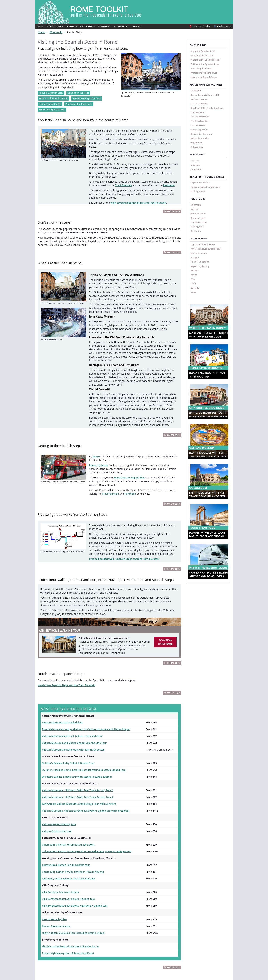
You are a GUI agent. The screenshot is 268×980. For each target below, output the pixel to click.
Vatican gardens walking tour (58, 771)
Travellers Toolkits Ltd (135, 978)
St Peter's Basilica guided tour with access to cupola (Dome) (74, 726)
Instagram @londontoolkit (106, 955)
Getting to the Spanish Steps (86, 95)
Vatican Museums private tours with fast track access (71, 700)
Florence (195, 270)
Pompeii (195, 257)
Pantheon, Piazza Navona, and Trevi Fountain (66, 823)
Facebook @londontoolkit (106, 949)
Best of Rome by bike (53, 862)
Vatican (194, 209)
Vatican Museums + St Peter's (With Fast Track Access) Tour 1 (75, 739)
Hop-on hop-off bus (200, 183)
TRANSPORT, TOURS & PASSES (207, 177)
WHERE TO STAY (55, 26)
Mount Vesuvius (199, 253)
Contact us (160, 960)
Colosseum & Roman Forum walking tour (64, 810)
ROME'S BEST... (198, 154)
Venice (194, 275)
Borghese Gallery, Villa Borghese (207, 108)
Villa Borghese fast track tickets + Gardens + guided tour (72, 849)
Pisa (193, 279)
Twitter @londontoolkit (105, 967)
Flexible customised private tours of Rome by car (68, 888)
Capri (193, 283)
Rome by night (198, 213)
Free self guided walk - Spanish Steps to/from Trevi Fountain (121, 514)
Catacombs (196, 169)
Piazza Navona (198, 125)
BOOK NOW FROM (165, 595)
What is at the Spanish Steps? (54, 95)
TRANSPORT (104, 26)
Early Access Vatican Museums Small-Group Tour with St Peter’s (76, 752)
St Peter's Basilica (199, 103)
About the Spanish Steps (51, 90)
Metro (95, 418)
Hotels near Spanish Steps (52, 106)
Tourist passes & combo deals (205, 187)
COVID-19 (137, 26)
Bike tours (196, 231)
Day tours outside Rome (203, 244)
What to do (55, 32)
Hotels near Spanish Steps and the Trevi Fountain (64, 638)
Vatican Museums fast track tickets (61, 674)
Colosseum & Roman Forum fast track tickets (66, 791)
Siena (193, 292)
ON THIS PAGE (198, 45)
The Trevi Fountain (200, 121)
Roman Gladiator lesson (55, 868)
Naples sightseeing (200, 266)
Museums (195, 165)
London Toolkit (202, 26)
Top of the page (172, 199)
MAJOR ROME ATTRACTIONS (206, 85)
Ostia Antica (197, 147)
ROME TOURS (198, 199)
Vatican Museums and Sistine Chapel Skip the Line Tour (72, 694)
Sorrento (195, 288)
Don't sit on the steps (78, 90)
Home (41, 32)
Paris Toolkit (223, 26)
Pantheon (157, 174)
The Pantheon (198, 112)
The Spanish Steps (200, 116)
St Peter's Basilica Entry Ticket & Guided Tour (66, 713)
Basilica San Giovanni (201, 134)
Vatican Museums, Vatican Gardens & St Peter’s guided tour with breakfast (82, 758)
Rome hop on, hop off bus (126, 437)
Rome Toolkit (49, 949)
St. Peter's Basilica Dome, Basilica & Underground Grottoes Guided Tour (80, 720)
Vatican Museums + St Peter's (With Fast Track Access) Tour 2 (75, 745)
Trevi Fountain (116, 174)
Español (158, 949)
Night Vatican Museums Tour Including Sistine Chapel (71, 875)
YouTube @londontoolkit (106, 961)
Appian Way (197, 142)
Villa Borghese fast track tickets (59, 836)
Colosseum (196, 90)
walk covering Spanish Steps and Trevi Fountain (134, 190)
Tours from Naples (200, 262)
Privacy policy (161, 955)
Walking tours (197, 226)
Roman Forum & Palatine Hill (205, 95)
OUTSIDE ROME (199, 238)
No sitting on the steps (202, 55)
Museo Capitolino (199, 129)
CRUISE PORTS (87, 26)
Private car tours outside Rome (206, 249)
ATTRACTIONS (121, 26)
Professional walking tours (79, 101)
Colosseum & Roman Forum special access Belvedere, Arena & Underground (83, 797)
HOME (40, 26)
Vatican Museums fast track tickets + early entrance (70, 687)
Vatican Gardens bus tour (56, 778)
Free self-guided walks (50, 101)
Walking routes (198, 191)
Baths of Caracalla (200, 138)
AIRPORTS (72, 26)
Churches (195, 160)
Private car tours (199, 222)
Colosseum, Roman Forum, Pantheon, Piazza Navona (70, 817)
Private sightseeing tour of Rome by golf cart (66, 894)
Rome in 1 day (198, 218)
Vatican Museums (199, 99)
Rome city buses (98, 426)
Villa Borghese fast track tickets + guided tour (66, 842)
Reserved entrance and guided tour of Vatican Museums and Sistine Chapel (82, 681)
